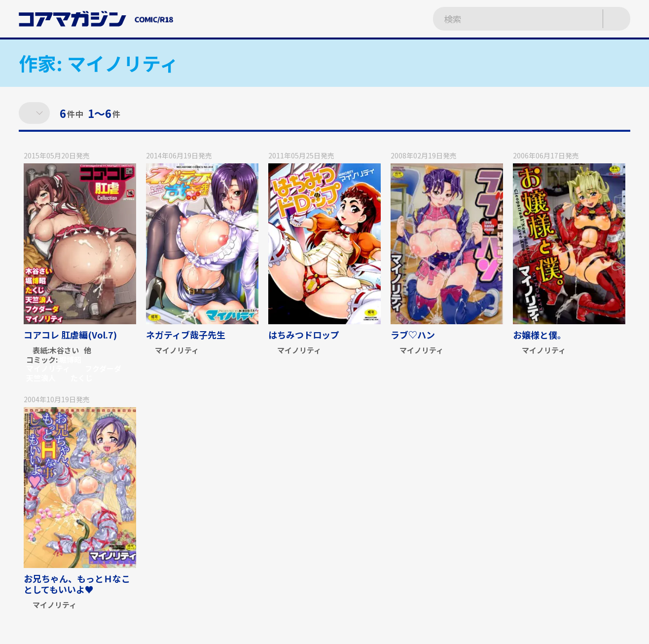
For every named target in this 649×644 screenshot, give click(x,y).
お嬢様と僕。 (540, 335)
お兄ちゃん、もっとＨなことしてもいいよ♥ (77, 584)
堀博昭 (70, 360)
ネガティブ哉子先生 (186, 335)
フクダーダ (103, 368)
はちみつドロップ (304, 335)
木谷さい (64, 351)
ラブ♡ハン (413, 335)
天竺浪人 (41, 378)
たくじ (82, 378)
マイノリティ (48, 368)
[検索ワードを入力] (507, 19)
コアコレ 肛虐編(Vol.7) (70, 335)
